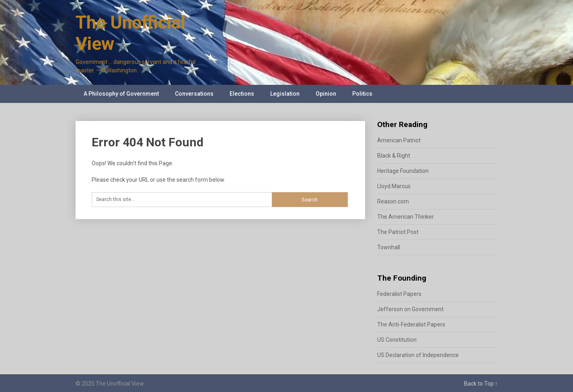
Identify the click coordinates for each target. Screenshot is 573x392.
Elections (242, 94)
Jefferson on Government (410, 309)
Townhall (389, 247)
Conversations (194, 94)
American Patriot (399, 140)
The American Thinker (406, 217)
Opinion (326, 94)
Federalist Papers (399, 294)
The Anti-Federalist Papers (411, 324)
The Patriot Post (398, 232)
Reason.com (393, 201)
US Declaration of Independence (418, 355)
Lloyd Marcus (394, 186)
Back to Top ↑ (481, 384)
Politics (362, 94)
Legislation (285, 94)
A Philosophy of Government (121, 94)
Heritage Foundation (403, 171)
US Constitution (397, 340)
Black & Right (394, 156)
